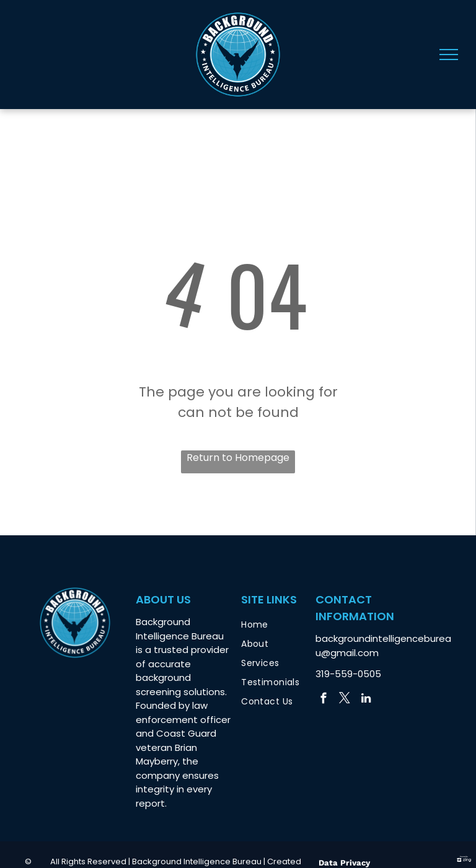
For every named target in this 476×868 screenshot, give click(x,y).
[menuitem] (283, 625)
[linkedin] (366, 700)
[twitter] (345, 700)
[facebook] (324, 700)
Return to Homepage (238, 458)
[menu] (449, 55)
